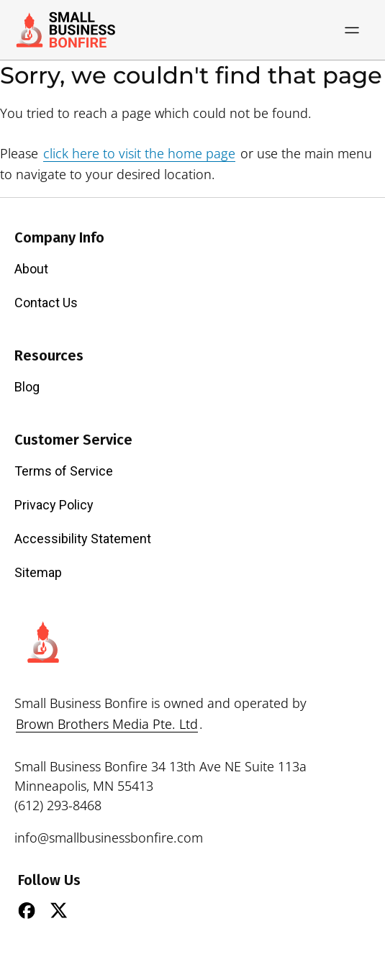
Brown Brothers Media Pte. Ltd (107, 724)
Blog (27, 387)
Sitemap (38, 572)
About (31, 269)
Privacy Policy (54, 505)
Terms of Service (64, 471)
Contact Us (46, 303)
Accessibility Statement (83, 539)
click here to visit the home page (139, 153)
